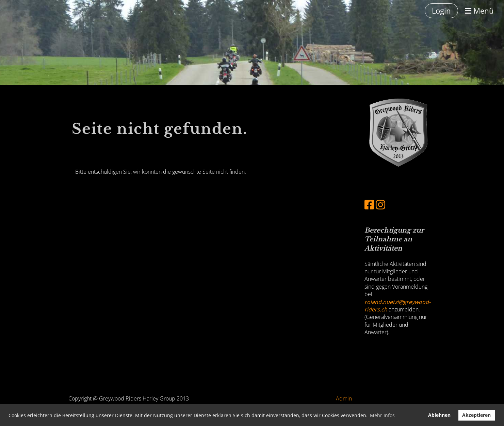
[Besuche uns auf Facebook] (369, 205)
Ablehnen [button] (439, 415)
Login (441, 11)
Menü (479, 11)
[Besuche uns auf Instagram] (380, 205)
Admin (344, 398)
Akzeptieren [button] (476, 415)
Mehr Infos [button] (382, 415)
